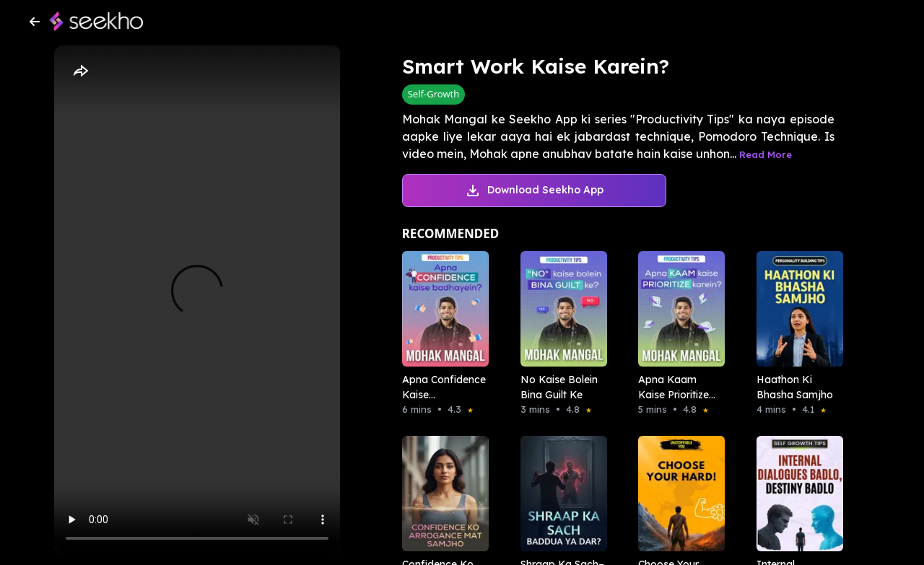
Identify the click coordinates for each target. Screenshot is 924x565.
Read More (766, 154)
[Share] (80, 71)
